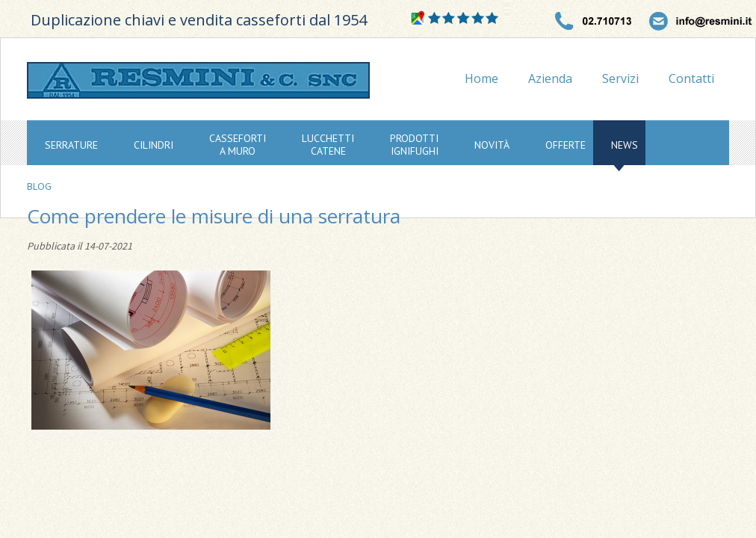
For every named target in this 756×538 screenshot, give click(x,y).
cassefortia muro (238, 145)
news (625, 145)
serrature (71, 145)
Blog (39, 186)
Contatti (691, 78)
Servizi (620, 78)
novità (492, 145)
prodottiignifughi (414, 145)
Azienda (550, 78)
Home (481, 78)
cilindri (154, 145)
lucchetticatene (328, 145)
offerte (566, 145)
